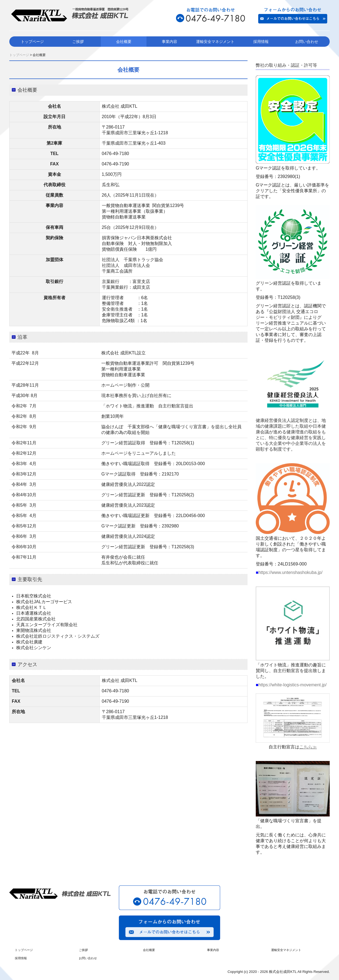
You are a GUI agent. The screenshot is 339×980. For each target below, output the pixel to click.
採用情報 (261, 42)
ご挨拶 (78, 42)
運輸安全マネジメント (215, 42)
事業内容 (169, 42)
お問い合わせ (307, 42)
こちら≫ (308, 747)
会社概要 (124, 42)
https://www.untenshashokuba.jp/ (291, 572)
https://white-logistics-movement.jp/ (293, 685)
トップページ (32, 42)
